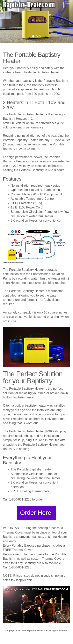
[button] (36, 513)
